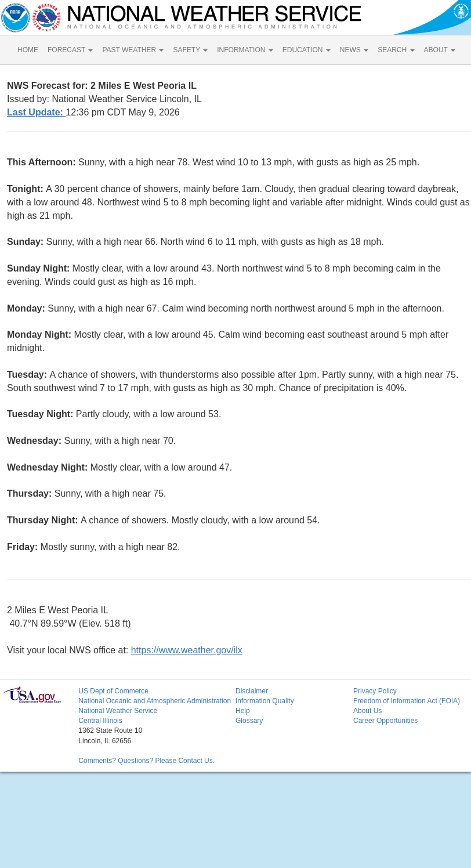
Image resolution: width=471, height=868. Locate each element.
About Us (367, 711)
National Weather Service (118, 711)
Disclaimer (252, 691)
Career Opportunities (385, 721)
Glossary (249, 721)
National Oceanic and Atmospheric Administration (155, 701)
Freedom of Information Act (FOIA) (407, 701)
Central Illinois (100, 721)
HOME (28, 50)
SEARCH (396, 50)
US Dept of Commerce (113, 691)
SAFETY (190, 50)
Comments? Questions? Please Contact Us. (146, 761)
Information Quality (265, 701)
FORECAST (70, 50)
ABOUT (440, 50)
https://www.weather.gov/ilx (187, 650)
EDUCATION (307, 50)
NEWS (354, 50)
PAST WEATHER (133, 50)
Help (243, 711)
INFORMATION (245, 50)
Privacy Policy (375, 691)
